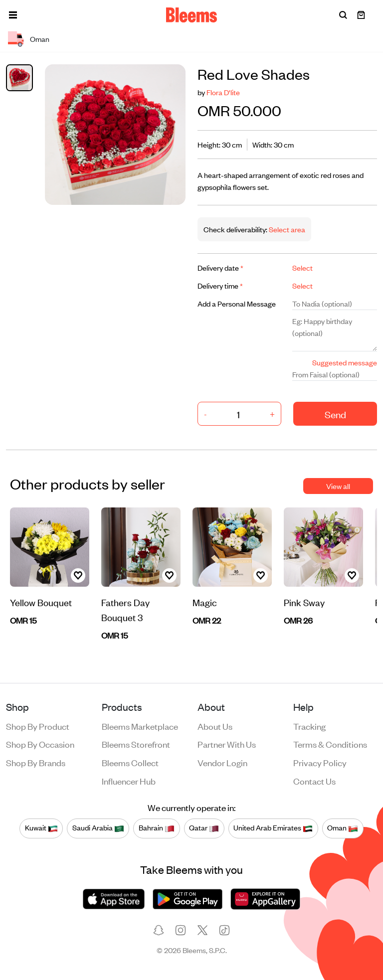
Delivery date (220, 267)
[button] (13, 15)
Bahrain (157, 828)
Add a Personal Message (237, 303)
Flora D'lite (223, 92)
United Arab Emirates (273, 828)
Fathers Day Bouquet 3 (125, 609)
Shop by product (38, 726)
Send (335, 414)
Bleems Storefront (136, 744)
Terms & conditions (330, 744)
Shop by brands (36, 762)
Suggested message (345, 362)
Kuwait (41, 828)
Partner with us (227, 744)
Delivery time (220, 285)
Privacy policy (320, 762)
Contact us (314, 781)
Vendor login (222, 762)
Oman (343, 828)
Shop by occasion (40, 744)
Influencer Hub (129, 781)
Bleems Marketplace (140, 726)
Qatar (204, 828)
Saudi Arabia (98, 828)
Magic (205, 602)
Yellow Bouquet (41, 602)
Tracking (309, 726)
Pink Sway (304, 602)
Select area (286, 229)
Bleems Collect (130, 762)
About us (215, 726)
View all (338, 486)
